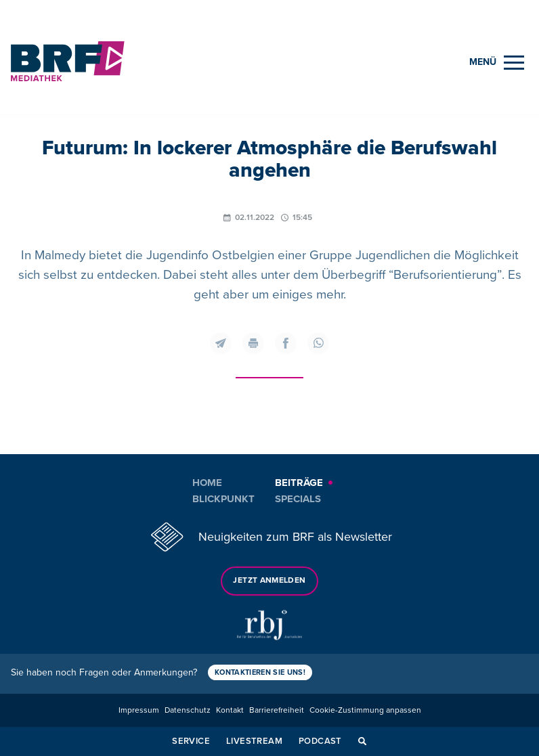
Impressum (139, 710)
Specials (298, 499)
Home (207, 483)
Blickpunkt (223, 499)
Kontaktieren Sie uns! (260, 672)
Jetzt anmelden (269, 580)
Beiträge (299, 483)
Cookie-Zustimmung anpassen (365, 710)
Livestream (254, 741)
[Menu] (497, 63)
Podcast (320, 741)
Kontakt (230, 710)
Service (191, 741)
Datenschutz (188, 710)
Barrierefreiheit (277, 710)
